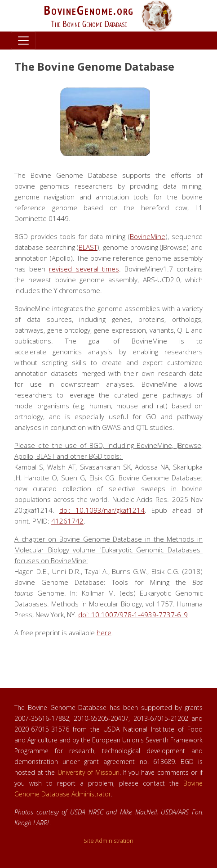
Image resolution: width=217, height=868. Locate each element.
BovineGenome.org (89, 10)
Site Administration (108, 841)
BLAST (88, 247)
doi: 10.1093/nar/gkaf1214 (102, 510)
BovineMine (148, 236)
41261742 (67, 521)
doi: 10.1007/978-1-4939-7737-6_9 (133, 615)
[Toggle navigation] (23, 41)
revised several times (84, 269)
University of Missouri (89, 772)
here (104, 633)
